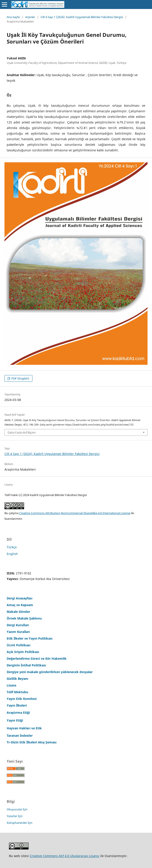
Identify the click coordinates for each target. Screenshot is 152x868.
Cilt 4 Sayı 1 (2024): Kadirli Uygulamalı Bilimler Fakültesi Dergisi (82, 17)
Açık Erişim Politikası (23, 652)
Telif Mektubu (17, 692)
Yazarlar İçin (15, 816)
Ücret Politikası (19, 645)
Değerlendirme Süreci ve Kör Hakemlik (37, 658)
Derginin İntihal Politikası (26, 665)
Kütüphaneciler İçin (20, 823)
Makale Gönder (18, 612)
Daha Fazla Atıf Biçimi (22, 432)
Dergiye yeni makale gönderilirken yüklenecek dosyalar (50, 672)
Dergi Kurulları (18, 625)
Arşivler (30, 17)
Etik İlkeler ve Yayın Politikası (30, 638)
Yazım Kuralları (18, 632)
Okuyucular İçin (17, 809)
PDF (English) (20, 378)
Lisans (11, 685)
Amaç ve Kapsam (20, 605)
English (12, 554)
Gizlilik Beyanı (17, 679)
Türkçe (12, 547)
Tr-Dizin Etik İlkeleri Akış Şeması (32, 742)
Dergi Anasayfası (20, 598)
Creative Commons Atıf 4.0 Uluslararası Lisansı (65, 856)
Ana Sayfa (13, 17)
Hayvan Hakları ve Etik (24, 728)
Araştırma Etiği (18, 713)
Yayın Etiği (15, 720)
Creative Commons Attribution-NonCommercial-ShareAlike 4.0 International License (75, 513)
